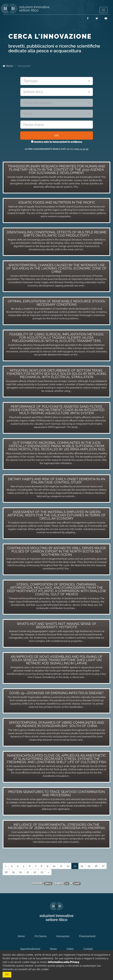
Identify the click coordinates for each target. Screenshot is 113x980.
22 (35, 872)
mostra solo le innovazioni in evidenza (57, 142)
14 (82, 866)
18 (6, 872)
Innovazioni (24, 66)
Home (8, 66)
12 (68, 866)
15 (89, 866)
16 (96, 866)
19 (13, 872)
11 (61, 866)
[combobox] (57, 81)
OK (7, 975)
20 (21, 872)
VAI (56, 135)
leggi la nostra (55, 962)
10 (54, 866)
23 (42, 872)
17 (103, 866)
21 (28, 872)
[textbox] (55, 81)
